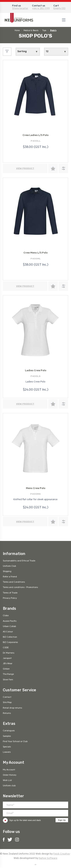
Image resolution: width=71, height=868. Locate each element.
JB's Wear (8, 664)
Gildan (6, 669)
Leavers (7, 752)
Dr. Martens (9, 653)
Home (17, 31)
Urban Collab (9, 627)
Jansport (7, 658)
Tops (44, 31)
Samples (7, 736)
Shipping (7, 572)
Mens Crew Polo (36, 489)
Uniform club (9, 786)
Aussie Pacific (10, 621)
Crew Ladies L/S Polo (35, 135)
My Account (9, 770)
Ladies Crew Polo (36, 371)
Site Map (7, 703)
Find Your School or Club (15, 742)
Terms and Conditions (14, 582)
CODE (6, 648)
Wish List (7, 781)
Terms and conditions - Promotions (20, 588)
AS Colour (8, 632)
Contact (7, 697)
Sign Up (62, 820)
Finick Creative (62, 854)
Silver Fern (8, 680)
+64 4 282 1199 (41, 9)
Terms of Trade (10, 593)
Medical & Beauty (31, 31)
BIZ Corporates (10, 643)
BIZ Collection (10, 637)
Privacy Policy (10, 598)
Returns (7, 713)
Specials (7, 747)
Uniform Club (9, 566)
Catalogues (9, 731)
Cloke (6, 616)
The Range (8, 674)
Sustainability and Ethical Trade (19, 561)
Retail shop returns (12, 708)
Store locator (20, 9)
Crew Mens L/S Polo (35, 253)
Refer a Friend (10, 577)
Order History (10, 775)
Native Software (48, 858)
